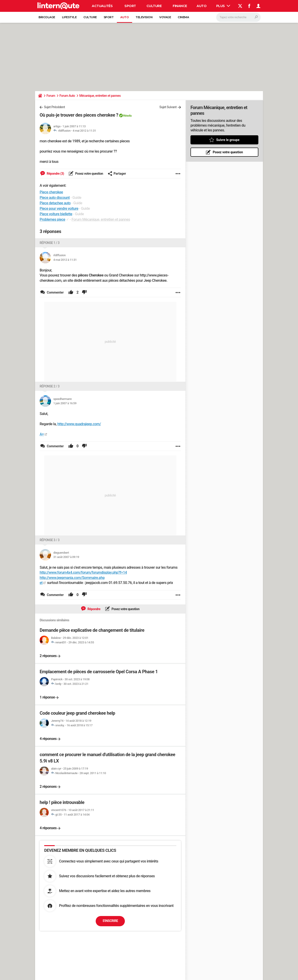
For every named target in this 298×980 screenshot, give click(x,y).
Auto (202, 6)
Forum (51, 96)
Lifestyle (69, 17)
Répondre (94, 609)
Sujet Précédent (54, 107)
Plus (223, 6)
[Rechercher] (238, 17)
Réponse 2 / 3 (50, 386)
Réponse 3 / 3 (50, 540)
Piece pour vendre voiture (59, 209)
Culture (154, 6)
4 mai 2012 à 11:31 (84, 131)
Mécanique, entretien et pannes (100, 96)
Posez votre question (89, 174)
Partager (117, 174)
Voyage (165, 17)
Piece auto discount (55, 198)
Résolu (127, 116)
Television (144, 17)
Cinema (183, 17)
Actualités (102, 6)
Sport (130, 6)
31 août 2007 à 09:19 (66, 557)
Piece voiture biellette (56, 214)
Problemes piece (52, 219)
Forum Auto (67, 96)
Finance (180, 6)
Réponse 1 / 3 (50, 243)
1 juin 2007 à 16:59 (65, 403)
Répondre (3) (55, 174)
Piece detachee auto (55, 203)
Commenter (55, 292)
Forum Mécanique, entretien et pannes (101, 219)
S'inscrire (110, 921)
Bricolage (47, 17)
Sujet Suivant (168, 107)
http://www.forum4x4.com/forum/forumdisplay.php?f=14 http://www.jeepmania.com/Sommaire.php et (83, 578)
